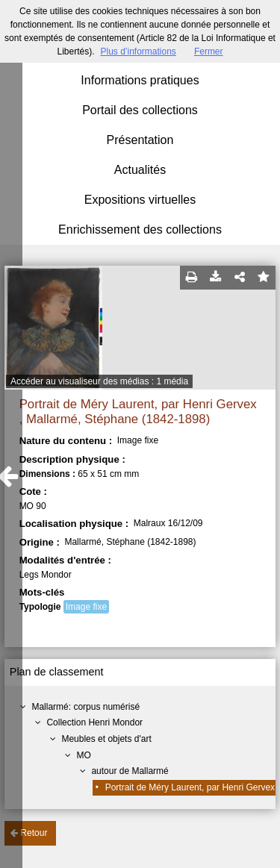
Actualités (140, 170)
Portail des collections (140, 110)
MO (83, 755)
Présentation (140, 140)
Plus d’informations (138, 51)
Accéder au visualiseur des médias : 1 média (99, 381)
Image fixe (86, 607)
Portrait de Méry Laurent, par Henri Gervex (190, 787)
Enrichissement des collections (140, 230)
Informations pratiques (140, 80)
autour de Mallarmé (130, 771)
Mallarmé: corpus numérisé (85, 707)
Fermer (209, 51)
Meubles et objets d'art (106, 739)
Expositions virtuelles (140, 200)
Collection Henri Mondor (94, 722)
